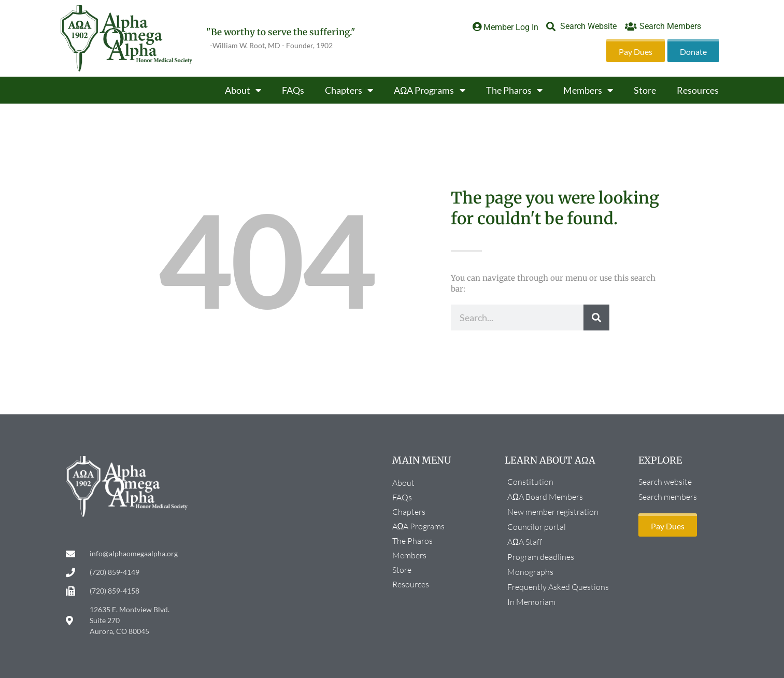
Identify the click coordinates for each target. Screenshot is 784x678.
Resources (698, 90)
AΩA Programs (429, 90)
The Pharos (514, 90)
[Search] (596, 318)
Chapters (349, 90)
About (243, 90)
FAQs (293, 90)
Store (645, 90)
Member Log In (511, 27)
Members (588, 90)
